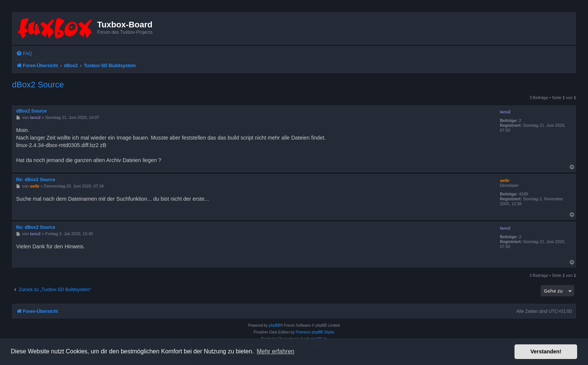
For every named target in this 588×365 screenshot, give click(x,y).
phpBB (274, 325)
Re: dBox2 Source (36, 180)
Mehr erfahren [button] (275, 351)
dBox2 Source (38, 85)
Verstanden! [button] (546, 351)
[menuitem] (24, 54)
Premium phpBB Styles (315, 332)
